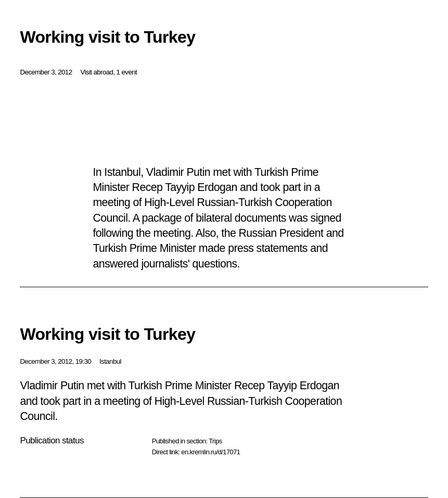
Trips (215, 441)
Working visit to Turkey (107, 334)
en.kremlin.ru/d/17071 (210, 452)
